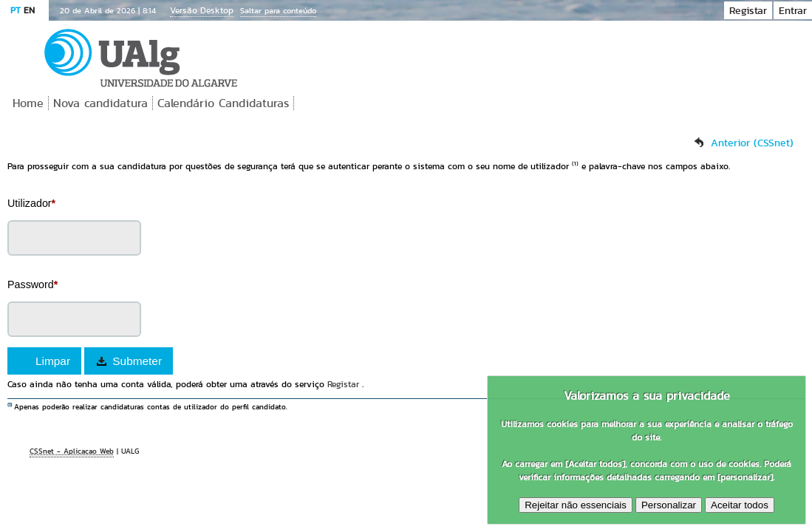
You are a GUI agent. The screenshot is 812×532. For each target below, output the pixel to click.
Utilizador (31, 203)
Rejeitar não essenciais (576, 505)
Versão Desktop (202, 10)
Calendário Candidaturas (223, 103)
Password (33, 284)
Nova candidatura (100, 103)
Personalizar (669, 505)
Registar (748, 10)
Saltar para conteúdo (278, 10)
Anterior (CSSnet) (752, 143)
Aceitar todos (740, 505)
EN (29, 10)
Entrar (793, 10)
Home (28, 103)
